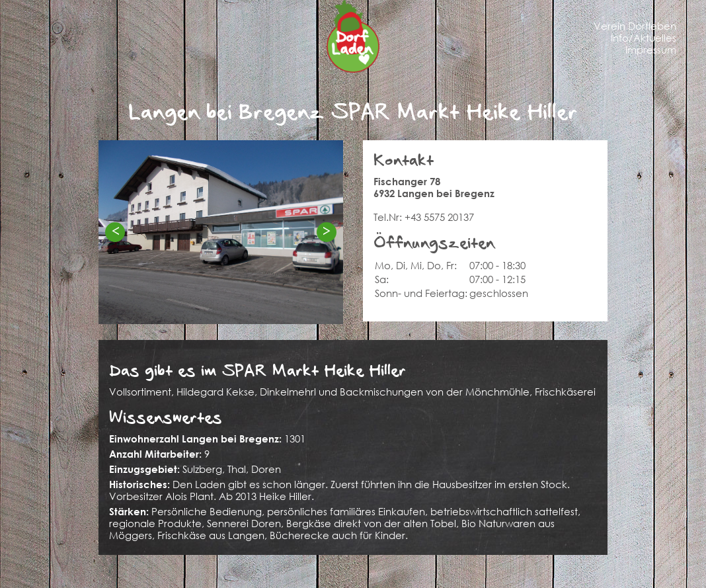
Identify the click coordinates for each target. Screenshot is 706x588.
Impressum (651, 50)
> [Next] (327, 231)
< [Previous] (115, 231)
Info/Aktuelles (644, 38)
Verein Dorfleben (635, 26)
